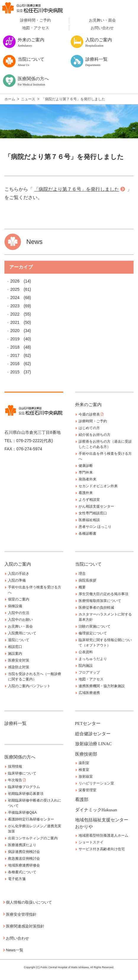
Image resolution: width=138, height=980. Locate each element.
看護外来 (86, 493)
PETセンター (88, 723)
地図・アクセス (36, 28)
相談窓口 (15, 647)
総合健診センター (93, 734)
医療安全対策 (19, 660)
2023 (15, 306)
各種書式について (22, 872)
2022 (15, 314)
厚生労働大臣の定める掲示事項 (103, 594)
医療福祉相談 (89, 520)
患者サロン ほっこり (95, 527)
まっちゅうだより (93, 659)
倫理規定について (93, 633)
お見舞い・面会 (102, 20)
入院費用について (22, 633)
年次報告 (17, 780)
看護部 (82, 800)
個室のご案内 (19, 599)
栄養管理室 (87, 790)
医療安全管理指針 (21, 914)
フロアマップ (89, 672)
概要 (82, 587)
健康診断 (86, 466)
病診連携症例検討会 (24, 852)
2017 (15, 355)
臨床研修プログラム (24, 787)
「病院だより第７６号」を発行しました (77, 189)
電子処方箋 (17, 879)
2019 (15, 339)
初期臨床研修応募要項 (26, 794)
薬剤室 (84, 763)
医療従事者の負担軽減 (96, 608)
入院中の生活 (19, 613)
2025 (15, 289)
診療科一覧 (16, 723)
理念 (82, 574)
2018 (15, 347)
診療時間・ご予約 (35, 20)
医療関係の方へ (20, 757)
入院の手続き (19, 574)
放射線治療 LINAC (94, 744)
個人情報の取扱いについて (29, 902)
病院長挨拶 (87, 580)
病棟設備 (15, 606)
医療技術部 (86, 754)
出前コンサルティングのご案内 (33, 838)
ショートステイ (91, 842)
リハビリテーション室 (96, 783)
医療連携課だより (22, 845)
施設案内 (15, 654)
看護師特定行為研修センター (31, 819)
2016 (15, 364)
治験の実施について (95, 626)
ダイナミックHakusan (96, 810)
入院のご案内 (18, 564)
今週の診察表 (91, 414)
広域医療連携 (89, 693)
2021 (15, 322)
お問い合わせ (102, 28)
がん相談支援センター (96, 506)
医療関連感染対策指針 (25, 926)
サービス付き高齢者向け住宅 (102, 849)
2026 (15, 281)
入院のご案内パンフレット (29, 686)
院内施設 (86, 666)
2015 (15, 372)
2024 (15, 298)
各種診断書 (87, 533)
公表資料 (86, 652)
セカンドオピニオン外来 (98, 486)
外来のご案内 (88, 405)
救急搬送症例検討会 (24, 858)
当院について (88, 564)
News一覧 (15, 950)
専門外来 (86, 472)
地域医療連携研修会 (24, 865)
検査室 (84, 770)
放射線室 (86, 777)
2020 (15, 331)
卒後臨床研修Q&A (22, 812)
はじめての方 (89, 428)
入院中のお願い (20, 620)
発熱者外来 (87, 479)
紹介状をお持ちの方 (95, 435)
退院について (19, 640)
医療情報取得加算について (100, 601)
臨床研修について (22, 773)
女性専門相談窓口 (93, 513)
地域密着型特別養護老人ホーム (103, 835)
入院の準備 (17, 580)
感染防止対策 (19, 667)
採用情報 (15, 766)
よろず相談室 (89, 500)
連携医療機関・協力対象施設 (102, 686)
